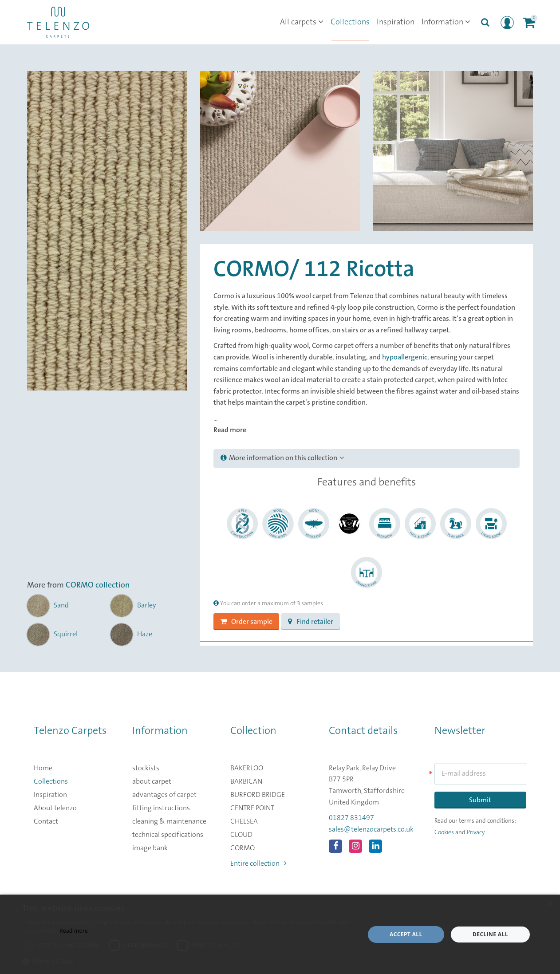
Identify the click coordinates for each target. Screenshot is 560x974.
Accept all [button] (406, 934)
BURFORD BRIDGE (258, 795)
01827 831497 (351, 818)
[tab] (367, 458)
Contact (46, 821)
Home (43, 768)
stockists (146, 768)
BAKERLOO (247, 768)
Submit (480, 800)
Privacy (476, 832)
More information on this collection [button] (282, 458)
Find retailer (311, 622)
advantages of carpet (164, 795)
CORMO (243, 848)
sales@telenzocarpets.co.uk (371, 829)
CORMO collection (98, 585)
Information (446, 22)
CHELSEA (244, 821)
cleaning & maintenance (169, 821)
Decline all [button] (490, 934)
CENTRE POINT (252, 808)
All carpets (302, 22)
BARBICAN (246, 781)
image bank (150, 848)
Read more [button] (230, 430)
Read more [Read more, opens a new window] (74, 931)
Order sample (246, 622)
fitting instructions (161, 808)
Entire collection (258, 864)
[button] (188, 962)
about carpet (152, 781)
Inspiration (396, 22)
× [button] (550, 904)
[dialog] (280, 934)
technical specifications (168, 835)
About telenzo (55, 808)
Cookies (444, 832)
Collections (350, 22)
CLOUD (241, 835)
